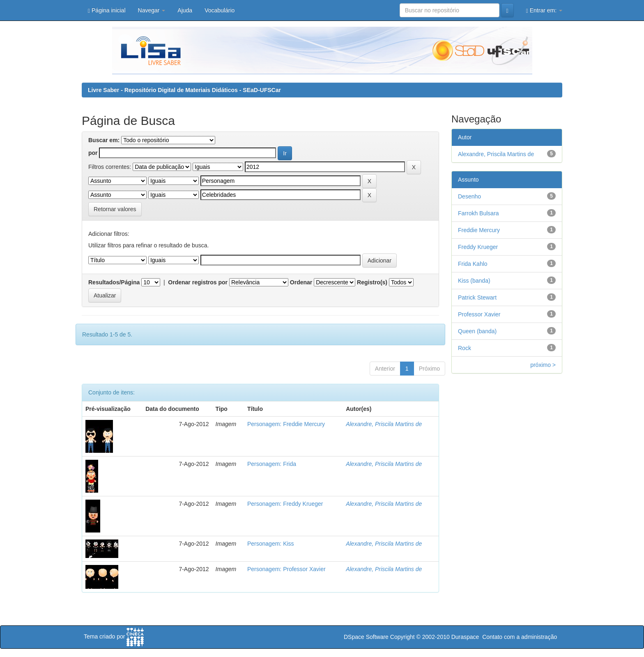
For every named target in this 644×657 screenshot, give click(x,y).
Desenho (469, 196)
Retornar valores (115, 209)
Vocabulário (220, 10)
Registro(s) (372, 282)
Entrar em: (544, 10)
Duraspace (465, 637)
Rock (465, 348)
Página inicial (107, 10)
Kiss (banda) (474, 281)
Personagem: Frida (272, 464)
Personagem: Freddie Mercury (286, 424)
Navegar (152, 10)
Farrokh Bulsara (478, 213)
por (93, 153)
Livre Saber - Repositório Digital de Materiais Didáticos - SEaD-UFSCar (184, 90)
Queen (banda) (477, 331)
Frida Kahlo (473, 264)
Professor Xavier (479, 314)
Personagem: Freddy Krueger (285, 504)
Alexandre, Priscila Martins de (384, 424)
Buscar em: (104, 140)
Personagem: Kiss (271, 544)
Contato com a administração (520, 637)
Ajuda (185, 10)
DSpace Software (366, 637)
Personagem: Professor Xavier (286, 569)
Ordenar (301, 282)
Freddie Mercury (479, 230)
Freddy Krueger (478, 247)
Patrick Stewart (477, 297)
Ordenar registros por (198, 282)
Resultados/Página (114, 282)
